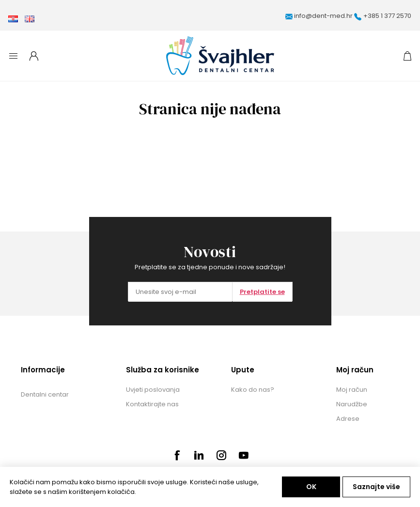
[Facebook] (177, 455)
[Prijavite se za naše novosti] (180, 292)
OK (311, 487)
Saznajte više (376, 487)
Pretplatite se (262, 292)
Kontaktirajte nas (152, 404)
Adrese (348, 419)
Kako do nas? (253, 390)
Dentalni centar (45, 394)
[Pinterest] (199, 455)
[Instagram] (221, 455)
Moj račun (352, 390)
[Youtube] (244, 455)
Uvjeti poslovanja (153, 390)
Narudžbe (352, 404)
